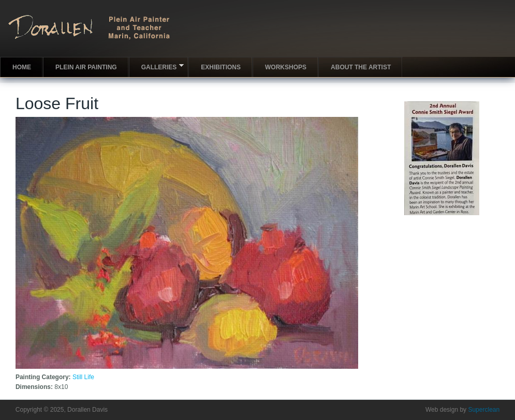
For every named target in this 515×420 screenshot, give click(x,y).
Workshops (286, 67)
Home (22, 67)
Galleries (157, 66)
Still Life (83, 377)
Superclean (484, 410)
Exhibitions (221, 67)
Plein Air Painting (86, 67)
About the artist (361, 67)
